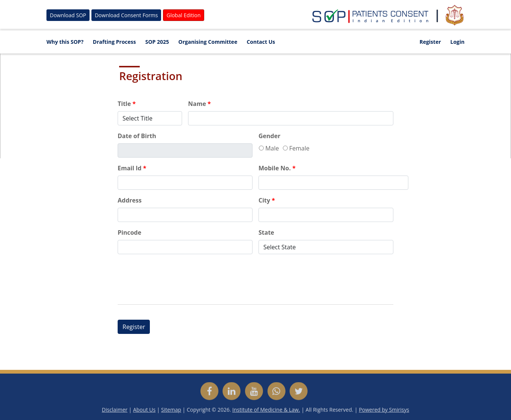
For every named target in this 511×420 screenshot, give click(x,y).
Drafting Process (114, 42)
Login (457, 42)
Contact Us (261, 42)
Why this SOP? (65, 42)
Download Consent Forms (126, 15)
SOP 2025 (157, 42)
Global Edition (183, 15)
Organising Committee (208, 42)
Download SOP (68, 15)
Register (430, 42)
